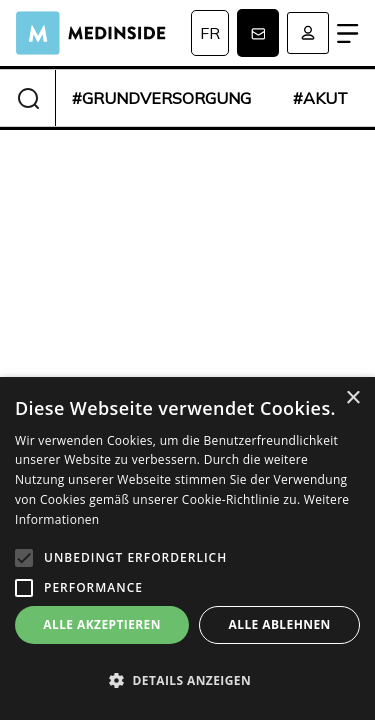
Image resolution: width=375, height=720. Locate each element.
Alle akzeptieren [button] (102, 624)
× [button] (352, 398)
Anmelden (308, 33)
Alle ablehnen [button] (280, 624)
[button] (187, 681)
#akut (320, 98)
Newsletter (258, 33)
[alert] (187, 548)
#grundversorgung (161, 98)
